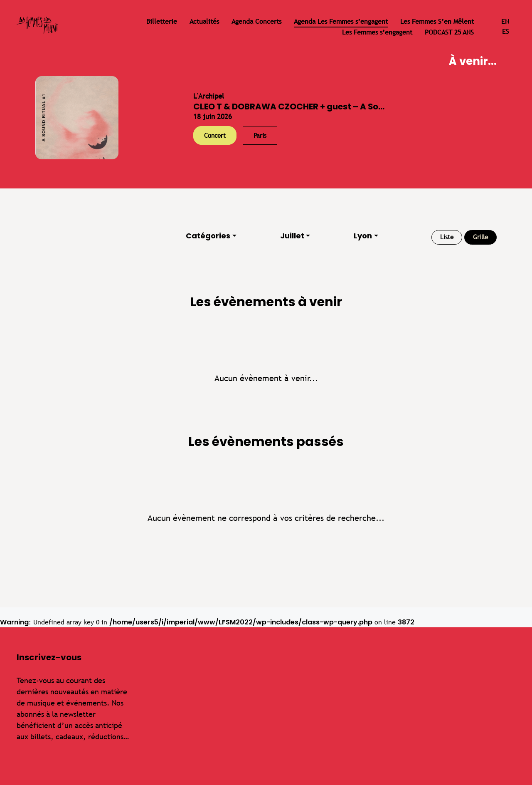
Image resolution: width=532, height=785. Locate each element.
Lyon (363, 236)
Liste (447, 237)
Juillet (292, 236)
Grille (480, 237)
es (506, 31)
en (505, 21)
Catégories (208, 236)
